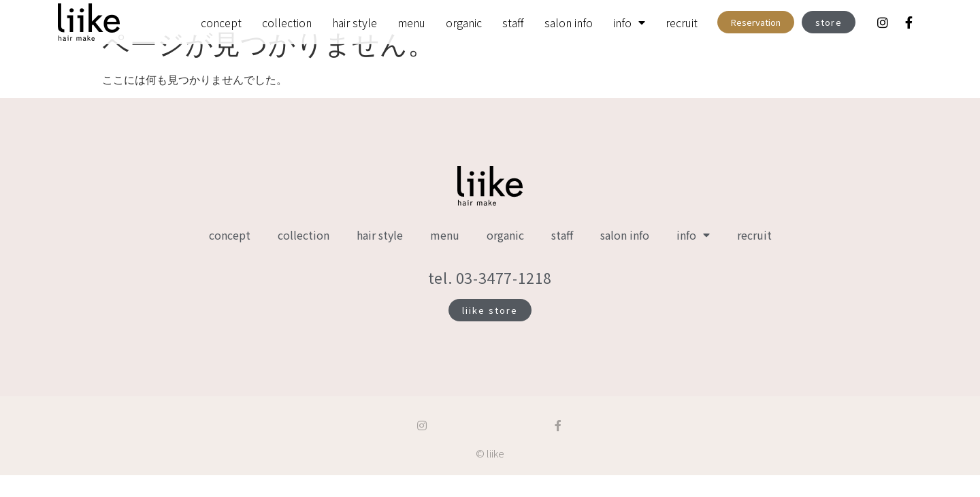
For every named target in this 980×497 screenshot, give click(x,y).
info (629, 22)
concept (221, 22)
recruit (682, 22)
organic (464, 22)
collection (287, 22)
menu (411, 22)
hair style (355, 22)
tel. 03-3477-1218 (490, 300)
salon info (569, 22)
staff (513, 22)
